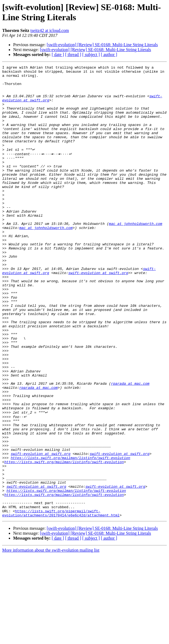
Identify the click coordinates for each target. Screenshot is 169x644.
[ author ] (109, 55)
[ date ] (58, 55)
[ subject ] (91, 55)
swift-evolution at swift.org (98, 314)
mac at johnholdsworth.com (136, 255)
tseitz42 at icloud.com (50, 30)
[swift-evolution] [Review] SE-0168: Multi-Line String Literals (102, 45)
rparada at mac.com (130, 447)
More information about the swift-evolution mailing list (51, 639)
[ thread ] (73, 55)
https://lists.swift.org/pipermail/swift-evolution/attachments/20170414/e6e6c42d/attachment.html (61, 602)
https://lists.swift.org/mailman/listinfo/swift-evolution (70, 535)
